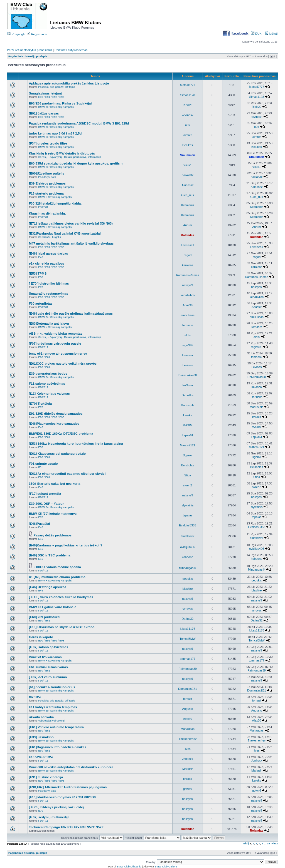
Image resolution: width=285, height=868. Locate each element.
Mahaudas (188, 729)
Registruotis (37, 34)
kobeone (188, 557)
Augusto (187, 709)
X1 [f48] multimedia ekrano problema (57, 577)
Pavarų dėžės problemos (52, 535)
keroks (187, 415)
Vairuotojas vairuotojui (51, 721)
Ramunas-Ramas (188, 275)
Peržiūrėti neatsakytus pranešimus (30, 50)
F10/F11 (43, 347)
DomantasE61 (187, 689)
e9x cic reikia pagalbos (47, 263)
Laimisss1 (187, 245)
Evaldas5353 (187, 525)
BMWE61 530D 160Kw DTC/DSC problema (61, 433)
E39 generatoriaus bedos (48, 373)
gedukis (188, 579)
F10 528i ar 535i (41, 757)
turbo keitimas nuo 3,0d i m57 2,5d (55, 133)
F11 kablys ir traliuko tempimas (53, 707)
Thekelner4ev (188, 739)
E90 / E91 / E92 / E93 (51, 97)
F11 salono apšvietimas (47, 383)
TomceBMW (187, 639)
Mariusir (188, 769)
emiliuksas (188, 315)
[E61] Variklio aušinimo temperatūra (56, 727)
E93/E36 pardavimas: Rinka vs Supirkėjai (60, 103)
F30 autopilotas (41, 303)
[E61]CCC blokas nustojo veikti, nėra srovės (63, 363)
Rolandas (188, 235)
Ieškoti (271, 34)
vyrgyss (188, 609)
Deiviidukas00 (188, 375)
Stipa (188, 475)
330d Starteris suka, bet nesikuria (55, 483)
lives (187, 749)
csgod (188, 255)
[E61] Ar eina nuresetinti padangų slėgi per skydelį (68, 473)
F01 (40, 467)
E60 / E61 (44, 357)
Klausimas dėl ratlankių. (47, 213)
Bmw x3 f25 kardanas (45, 657)
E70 (40, 287)
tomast (188, 699)
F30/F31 (43, 207)
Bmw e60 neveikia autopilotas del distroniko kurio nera (71, 767)
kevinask (187, 115)
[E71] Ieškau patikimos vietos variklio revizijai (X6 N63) (71, 223)
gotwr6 (188, 789)
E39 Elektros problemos (47, 183)
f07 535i (35, 697)
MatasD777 (188, 85)
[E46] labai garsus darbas (49, 253)
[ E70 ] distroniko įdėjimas (49, 283)
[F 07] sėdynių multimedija (49, 817)
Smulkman (188, 155)
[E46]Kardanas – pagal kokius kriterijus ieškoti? (66, 545)
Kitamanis (188, 205)
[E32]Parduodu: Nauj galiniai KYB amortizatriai (65, 233)
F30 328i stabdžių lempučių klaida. (55, 203)
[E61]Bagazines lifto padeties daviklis (58, 747)
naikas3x (188, 175)
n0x (187, 125)
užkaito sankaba (41, 717)
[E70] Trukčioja (40, 403)
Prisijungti (16, 34)
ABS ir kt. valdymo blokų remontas (56, 333)
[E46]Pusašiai (40, 523)
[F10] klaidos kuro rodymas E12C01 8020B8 (62, 797)
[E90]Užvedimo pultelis (47, 173)
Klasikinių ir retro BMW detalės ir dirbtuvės (62, 153)
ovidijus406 (187, 547)
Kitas (275, 843)
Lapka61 (188, 435)
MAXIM (188, 425)
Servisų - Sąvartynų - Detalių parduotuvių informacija (70, 157)
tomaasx (188, 355)
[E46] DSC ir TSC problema (50, 555)
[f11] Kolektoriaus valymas (49, 393)
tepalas (188, 515)
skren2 (188, 485)
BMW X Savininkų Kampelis (55, 197)
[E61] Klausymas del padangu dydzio (57, 453)
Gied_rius (187, 195)
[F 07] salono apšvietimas (49, 647)
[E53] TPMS (38, 273)
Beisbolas (188, 465)
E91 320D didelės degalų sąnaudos (56, 413)
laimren (188, 135)
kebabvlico (188, 295)
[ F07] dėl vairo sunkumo (48, 677)
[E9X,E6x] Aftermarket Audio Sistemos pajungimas (68, 787)
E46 (40, 257)
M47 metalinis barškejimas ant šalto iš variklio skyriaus (71, 243)
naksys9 (187, 285)
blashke (188, 589)
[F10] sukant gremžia (45, 493)
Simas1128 (187, 95)
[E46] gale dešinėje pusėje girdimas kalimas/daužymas (71, 313)
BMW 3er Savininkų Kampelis (56, 107)
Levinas (188, 365)
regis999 (188, 345)
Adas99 (188, 305)
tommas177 (188, 659)
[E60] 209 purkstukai (45, 617)
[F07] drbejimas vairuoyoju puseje (55, 343)
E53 (40, 277)
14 (268, 843)
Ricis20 (188, 105)
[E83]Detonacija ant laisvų (49, 323)
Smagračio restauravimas (49, 293)
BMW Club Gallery (166, 866)
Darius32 (188, 619)
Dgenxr (188, 455)
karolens (188, 265)
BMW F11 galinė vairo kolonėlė (53, 607)
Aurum (187, 225)
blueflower (188, 536)
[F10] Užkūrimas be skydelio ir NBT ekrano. (62, 627)
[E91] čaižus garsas (44, 113)
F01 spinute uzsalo (43, 463)
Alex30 (188, 719)
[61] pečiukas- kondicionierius (52, 687)
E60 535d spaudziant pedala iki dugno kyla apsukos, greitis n (76, 163)
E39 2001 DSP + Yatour (46, 503)
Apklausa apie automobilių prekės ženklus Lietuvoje (69, 83)
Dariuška (188, 395)
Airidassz (187, 185)
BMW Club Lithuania (129, 866)
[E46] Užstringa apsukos (48, 587)
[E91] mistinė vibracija (46, 777)
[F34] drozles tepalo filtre (48, 143)
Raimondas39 (188, 669)
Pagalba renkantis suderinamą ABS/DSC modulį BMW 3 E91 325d (79, 123)
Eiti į (246, 843)
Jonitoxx (187, 759)
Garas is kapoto (41, 637)
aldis (188, 335)
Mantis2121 (188, 445)
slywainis (188, 505)
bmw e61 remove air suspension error (58, 353)
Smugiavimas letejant (46, 93)
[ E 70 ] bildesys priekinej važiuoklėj (56, 807)
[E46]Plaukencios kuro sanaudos (54, 423)
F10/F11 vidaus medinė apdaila (57, 567)
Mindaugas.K (188, 568)
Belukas (188, 145)
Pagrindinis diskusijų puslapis (28, 56)
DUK (256, 34)
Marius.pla (187, 405)
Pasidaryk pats (47, 177)
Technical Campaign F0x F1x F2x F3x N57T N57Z (66, 827)
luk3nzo (188, 385)
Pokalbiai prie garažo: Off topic (56, 87)
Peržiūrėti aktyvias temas (71, 50)
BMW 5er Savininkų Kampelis (56, 137)
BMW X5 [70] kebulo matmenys (53, 513)
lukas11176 (188, 629)
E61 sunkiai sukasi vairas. (49, 667)
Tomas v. (188, 325)
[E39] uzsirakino (41, 737)
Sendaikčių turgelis (49, 237)
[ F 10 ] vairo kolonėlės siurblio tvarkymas (61, 597)
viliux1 (188, 165)
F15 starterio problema (46, 193)
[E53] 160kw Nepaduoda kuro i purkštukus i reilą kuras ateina (76, 443)
